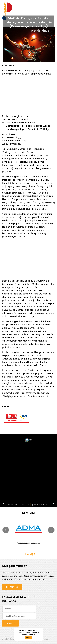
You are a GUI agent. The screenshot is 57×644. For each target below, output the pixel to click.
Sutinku (28, 637)
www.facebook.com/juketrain (42, 504)
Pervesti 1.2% (12, 587)
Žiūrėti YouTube (25, 504)
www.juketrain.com (13, 504)
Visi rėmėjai (28, 554)
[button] (6, 530)
